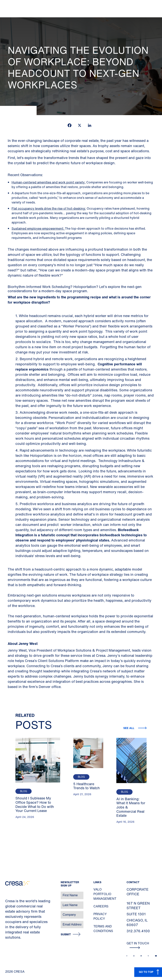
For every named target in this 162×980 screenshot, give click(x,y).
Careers (101, 906)
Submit (66, 934)
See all (129, 728)
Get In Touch (138, 945)
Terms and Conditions (103, 929)
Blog (24, 791)
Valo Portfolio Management (105, 894)
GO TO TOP (146, 972)
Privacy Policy (100, 916)
